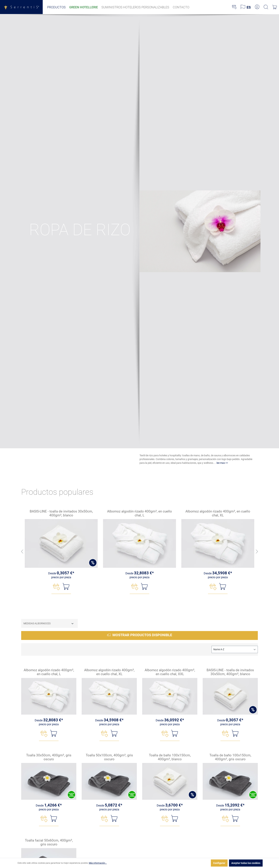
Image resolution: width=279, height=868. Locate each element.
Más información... (98, 863)
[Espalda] (22, 552)
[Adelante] (257, 552)
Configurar (219, 863)
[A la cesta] (66, 587)
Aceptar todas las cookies (246, 863)
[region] (139, 552)
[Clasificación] (235, 649)
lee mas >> (222, 463)
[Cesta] (275, 7)
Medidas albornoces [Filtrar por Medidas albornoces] (49, 623)
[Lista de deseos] (234, 7)
